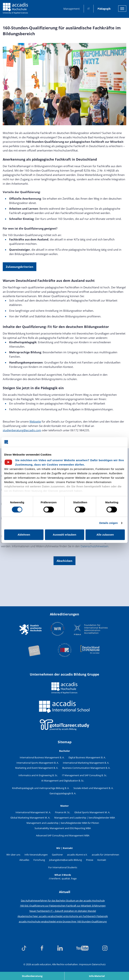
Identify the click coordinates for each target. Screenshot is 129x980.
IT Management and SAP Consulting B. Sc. (84, 775)
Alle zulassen (105, 535)
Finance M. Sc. (63, 812)
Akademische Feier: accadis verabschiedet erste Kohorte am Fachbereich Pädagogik (63, 916)
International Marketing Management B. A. (86, 763)
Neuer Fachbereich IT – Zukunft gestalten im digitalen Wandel (63, 911)
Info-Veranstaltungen (36, 855)
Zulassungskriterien (20, 267)
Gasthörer (57, 855)
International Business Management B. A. (42, 757)
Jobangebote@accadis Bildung (66, 860)
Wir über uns (13, 855)
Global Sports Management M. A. (92, 812)
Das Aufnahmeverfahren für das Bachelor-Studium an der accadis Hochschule (63, 901)
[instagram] (105, 948)
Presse (90, 860)
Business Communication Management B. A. (86, 768)
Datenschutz (99, 964)
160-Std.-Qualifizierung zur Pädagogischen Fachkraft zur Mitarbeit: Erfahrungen (63, 906)
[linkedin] (60, 948)
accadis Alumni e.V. (77, 855)
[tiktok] (24, 948)
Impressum (85, 964)
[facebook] (42, 948)
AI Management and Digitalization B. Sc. (63, 781)
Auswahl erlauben (64, 535)
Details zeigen (108, 523)
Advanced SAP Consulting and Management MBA (63, 835)
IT (89, 9)
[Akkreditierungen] (64, 640)
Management (72, 9)
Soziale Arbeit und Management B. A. (93, 788)
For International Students (63, 867)
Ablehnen (24, 535)
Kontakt (102, 860)
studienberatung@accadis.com (22, 430)
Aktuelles (24, 860)
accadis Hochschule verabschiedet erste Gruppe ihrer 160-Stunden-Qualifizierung (63, 921)
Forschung (39, 860)
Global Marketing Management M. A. (30, 818)
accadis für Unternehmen (105, 855)
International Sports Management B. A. (38, 763)
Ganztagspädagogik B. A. (63, 793)
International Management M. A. (33, 812)
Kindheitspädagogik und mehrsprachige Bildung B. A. (41, 788)
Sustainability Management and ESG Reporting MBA (63, 828)
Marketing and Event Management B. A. (37, 768)
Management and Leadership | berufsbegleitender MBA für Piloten (63, 823)
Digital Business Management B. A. (87, 757)
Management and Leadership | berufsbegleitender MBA (85, 818)
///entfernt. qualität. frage (63, 878)
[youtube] (82, 948)
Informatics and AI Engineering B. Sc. (38, 775)
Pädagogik (104, 9)
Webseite (35, 421)
